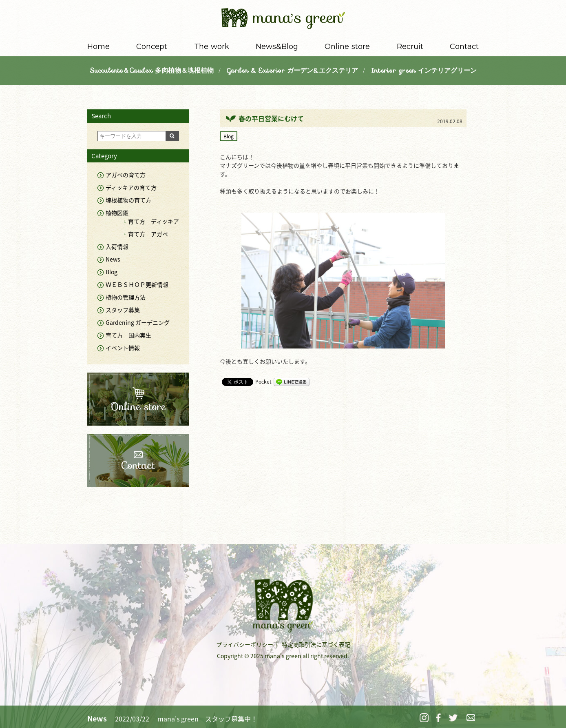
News (113, 259)
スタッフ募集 (123, 310)
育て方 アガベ (148, 234)
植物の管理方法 (126, 297)
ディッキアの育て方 (131, 187)
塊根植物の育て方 (128, 200)
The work (212, 47)
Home (98, 47)
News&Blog (277, 47)
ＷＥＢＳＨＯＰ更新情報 (137, 284)
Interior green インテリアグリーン (424, 70)
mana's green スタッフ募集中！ (207, 719)
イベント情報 (123, 348)
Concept (152, 47)
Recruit (410, 47)
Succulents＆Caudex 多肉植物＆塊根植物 (152, 70)
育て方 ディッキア (154, 221)
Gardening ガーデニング (138, 322)
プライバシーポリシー (245, 644)
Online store (347, 47)
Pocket (263, 382)
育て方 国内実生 (128, 335)
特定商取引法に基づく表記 (316, 644)
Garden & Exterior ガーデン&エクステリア (292, 70)
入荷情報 (117, 246)
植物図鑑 (117, 213)
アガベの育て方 (126, 175)
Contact (464, 47)
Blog (229, 136)
